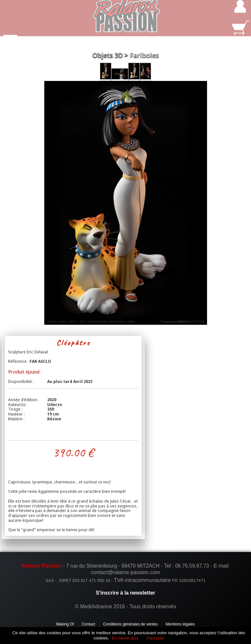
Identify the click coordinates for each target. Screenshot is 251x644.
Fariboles (144, 55)
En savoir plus (125, 638)
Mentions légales (180, 624)
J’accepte (155, 638)
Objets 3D (108, 55)
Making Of (65, 624)
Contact (88, 624)
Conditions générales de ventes (130, 624)
